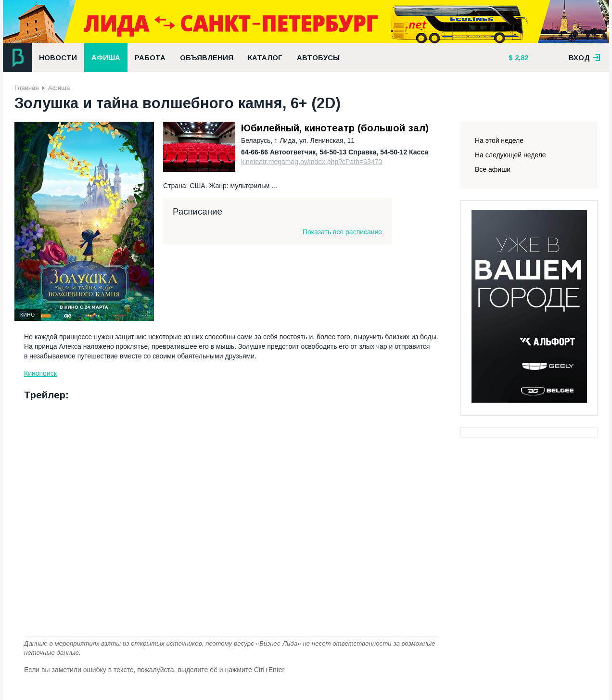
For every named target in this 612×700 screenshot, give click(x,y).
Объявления (207, 58)
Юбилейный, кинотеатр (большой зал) (335, 128)
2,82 (521, 58)
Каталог (265, 58)
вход (585, 58)
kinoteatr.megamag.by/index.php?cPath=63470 (312, 162)
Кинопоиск (40, 373)
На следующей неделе (510, 155)
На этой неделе (499, 140)
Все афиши (493, 169)
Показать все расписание (342, 232)
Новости (58, 58)
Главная (27, 88)
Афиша (106, 58)
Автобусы (318, 58)
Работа (150, 58)
